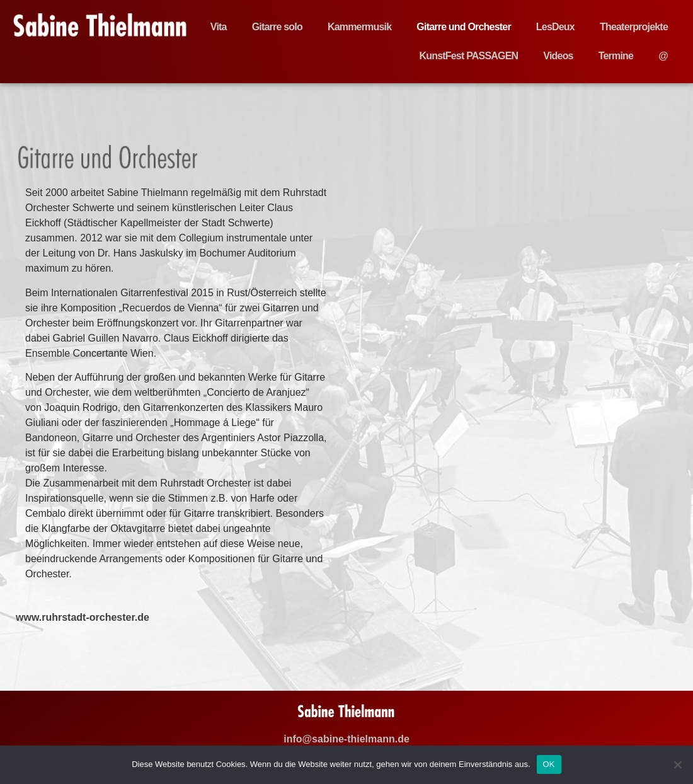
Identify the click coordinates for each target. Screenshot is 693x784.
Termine (616, 56)
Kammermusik (359, 27)
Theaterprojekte (634, 27)
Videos (558, 56)
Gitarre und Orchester (463, 27)
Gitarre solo (277, 27)
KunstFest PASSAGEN (468, 56)
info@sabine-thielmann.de (346, 739)
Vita (219, 27)
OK (549, 764)
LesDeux (555, 27)
